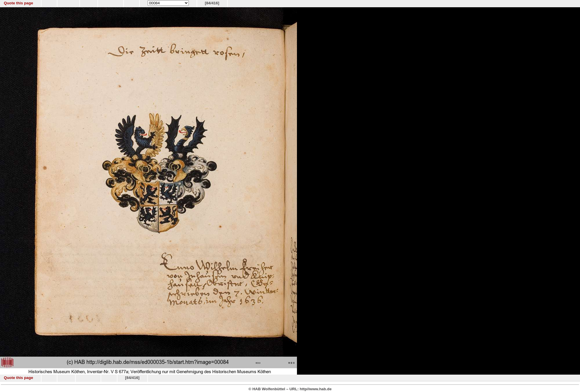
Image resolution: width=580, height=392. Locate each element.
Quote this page (18, 3)
